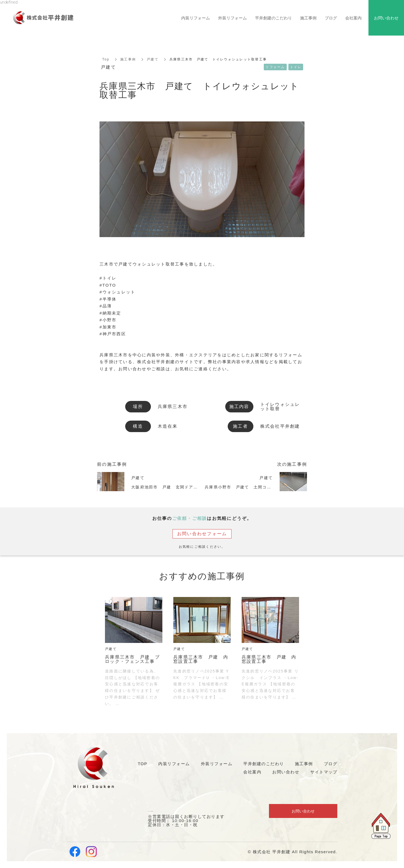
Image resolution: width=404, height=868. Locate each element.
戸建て (153, 59)
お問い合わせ (303, 812)
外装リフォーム (232, 18)
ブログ (331, 18)
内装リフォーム (196, 18)
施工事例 (128, 59)
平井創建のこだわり (273, 18)
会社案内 (353, 18)
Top (106, 59)
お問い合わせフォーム (202, 534)
